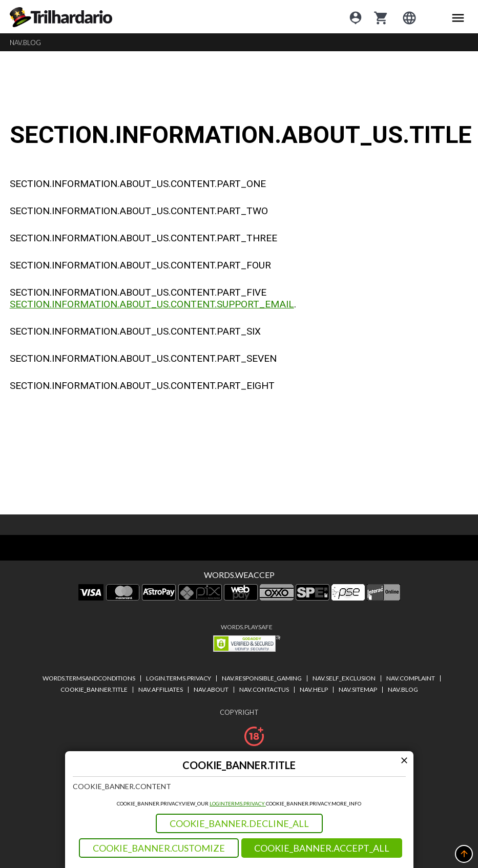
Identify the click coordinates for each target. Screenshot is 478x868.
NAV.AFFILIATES (161, 689)
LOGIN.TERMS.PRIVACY (238, 803)
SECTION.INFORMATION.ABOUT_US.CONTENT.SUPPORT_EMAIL (152, 304)
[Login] (356, 17)
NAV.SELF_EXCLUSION (344, 678)
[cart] (381, 17)
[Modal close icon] (404, 760)
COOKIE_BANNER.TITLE (94, 689)
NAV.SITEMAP (358, 689)
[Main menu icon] (458, 17)
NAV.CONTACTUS (264, 689)
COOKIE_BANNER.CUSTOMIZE (159, 848)
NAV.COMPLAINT (411, 678)
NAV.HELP (314, 689)
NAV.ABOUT (211, 689)
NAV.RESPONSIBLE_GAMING (262, 678)
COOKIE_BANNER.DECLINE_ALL (239, 823)
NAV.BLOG (25, 43)
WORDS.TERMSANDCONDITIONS (89, 678)
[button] (464, 854)
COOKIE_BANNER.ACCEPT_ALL (322, 848)
